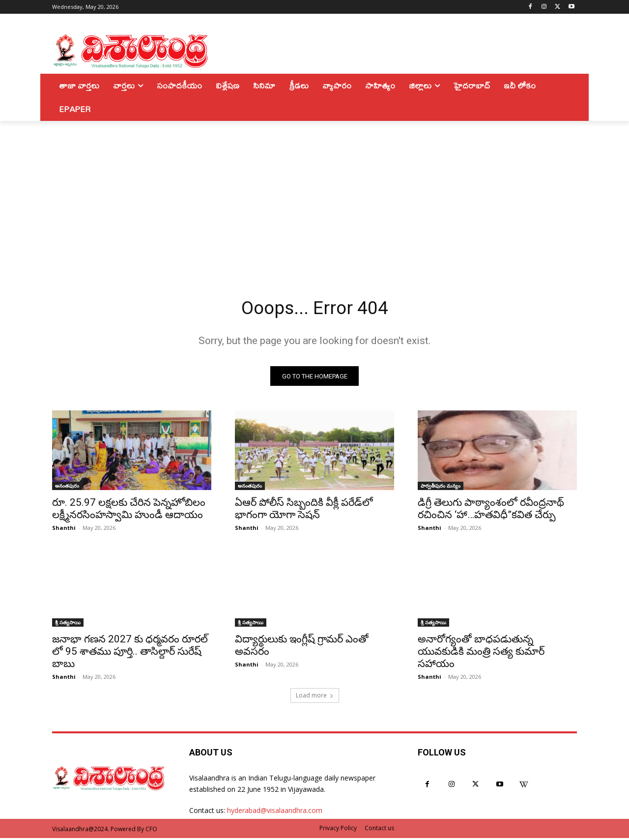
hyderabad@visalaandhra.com (275, 813)
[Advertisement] (314, 195)
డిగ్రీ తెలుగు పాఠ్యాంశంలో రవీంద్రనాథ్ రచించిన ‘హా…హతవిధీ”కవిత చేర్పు (491, 511)
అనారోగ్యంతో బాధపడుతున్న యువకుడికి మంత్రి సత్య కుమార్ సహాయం (481, 654)
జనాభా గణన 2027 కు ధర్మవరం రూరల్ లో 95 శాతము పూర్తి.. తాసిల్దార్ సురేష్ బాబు (130, 654)
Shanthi (64, 530)
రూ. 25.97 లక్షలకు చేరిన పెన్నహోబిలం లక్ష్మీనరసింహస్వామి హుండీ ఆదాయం (129, 511)
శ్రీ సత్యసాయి (68, 625)
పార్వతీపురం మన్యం (441, 488)
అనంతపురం (67, 488)
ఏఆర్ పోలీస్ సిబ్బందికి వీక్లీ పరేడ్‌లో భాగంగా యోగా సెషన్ (304, 511)
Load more (315, 698)
